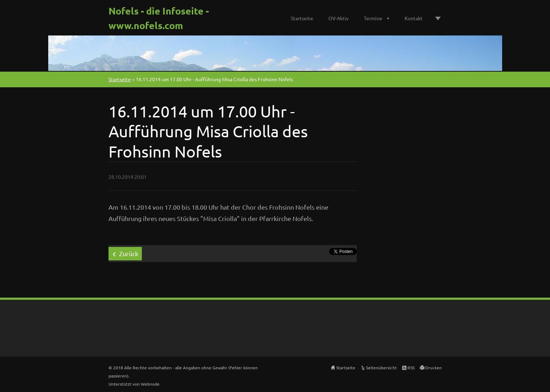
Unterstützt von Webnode (134, 384)
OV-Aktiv (338, 18)
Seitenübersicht (381, 368)
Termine (373, 18)
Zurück (129, 253)
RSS (411, 368)
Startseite (302, 18)
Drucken (434, 368)
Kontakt (414, 18)
